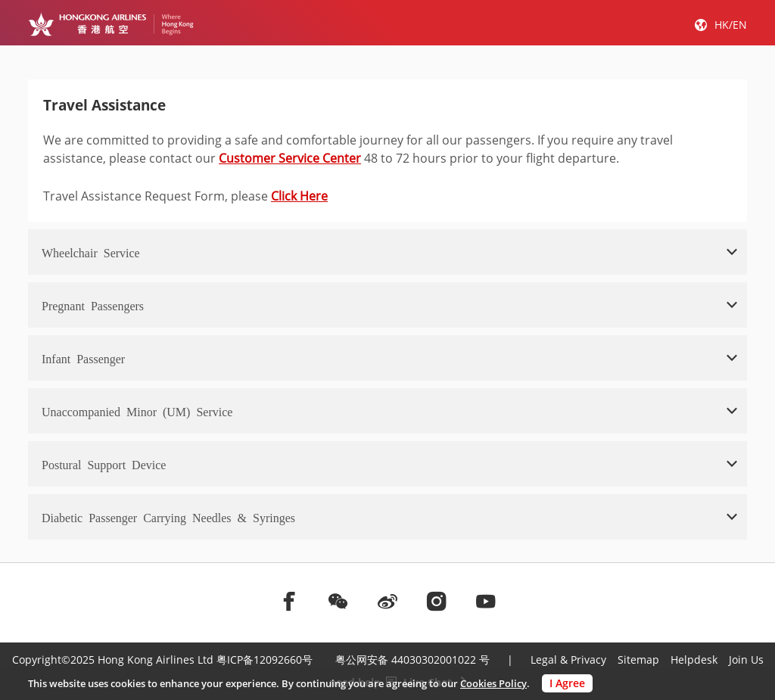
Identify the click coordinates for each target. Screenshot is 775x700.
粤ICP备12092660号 (265, 660)
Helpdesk (694, 660)
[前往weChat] (338, 601)
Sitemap (638, 660)
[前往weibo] (387, 601)
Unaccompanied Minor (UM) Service (137, 411)
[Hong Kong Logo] (111, 24)
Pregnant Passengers (93, 305)
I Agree (567, 683)
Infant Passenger (83, 358)
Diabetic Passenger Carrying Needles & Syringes (168, 517)
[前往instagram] (437, 601)
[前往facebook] (289, 601)
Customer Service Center (290, 158)
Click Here (299, 196)
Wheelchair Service (91, 252)
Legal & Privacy (568, 660)
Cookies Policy (493, 683)
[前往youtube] (486, 601)
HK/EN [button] (731, 25)
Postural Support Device (104, 464)
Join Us (746, 660)
